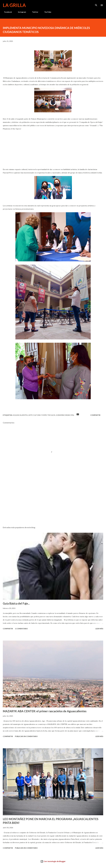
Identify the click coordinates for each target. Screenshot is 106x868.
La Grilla (14, 5)
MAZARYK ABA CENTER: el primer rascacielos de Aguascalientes (45, 711)
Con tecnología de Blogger (53, 861)
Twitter (34, 12)
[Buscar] (96, 4)
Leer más (99, 629)
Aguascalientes (20, 415)
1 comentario (21, 629)
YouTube (46, 12)
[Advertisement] (53, 502)
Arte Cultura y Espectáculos (42, 415)
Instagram (21, 12)
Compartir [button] (95, 415)
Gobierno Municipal (65, 415)
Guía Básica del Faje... (16, 603)
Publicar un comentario (26, 736)
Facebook (7, 12)
